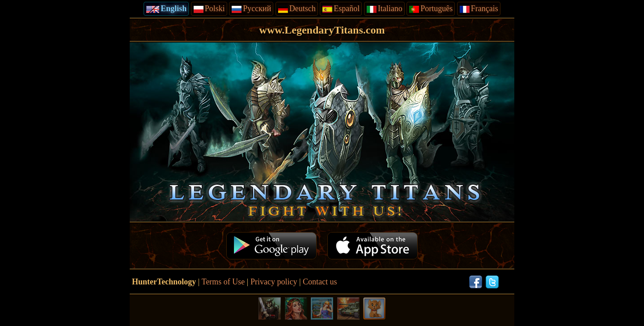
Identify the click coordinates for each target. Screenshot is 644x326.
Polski (209, 9)
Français (479, 9)
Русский (251, 9)
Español (341, 9)
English (166, 9)
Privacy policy (274, 282)
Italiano (384, 9)
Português (431, 9)
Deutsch (297, 9)
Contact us (320, 282)
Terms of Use (223, 282)
